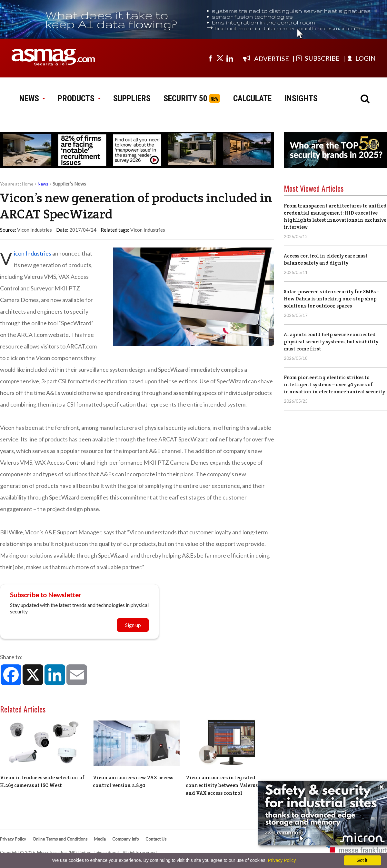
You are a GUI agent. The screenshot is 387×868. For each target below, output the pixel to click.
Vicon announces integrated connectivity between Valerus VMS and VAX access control (228, 785)
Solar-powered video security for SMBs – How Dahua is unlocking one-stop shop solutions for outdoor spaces (332, 299)
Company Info (126, 839)
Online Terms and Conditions (60, 839)
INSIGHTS (301, 98)
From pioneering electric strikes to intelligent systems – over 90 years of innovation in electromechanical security (334, 384)
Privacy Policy (13, 839)
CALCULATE (252, 98)
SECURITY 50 (185, 98)
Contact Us (156, 839)
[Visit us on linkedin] (230, 58)
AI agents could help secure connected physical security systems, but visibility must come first (331, 342)
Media (100, 839)
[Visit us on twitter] (220, 58)
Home (28, 184)
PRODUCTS (79, 98)
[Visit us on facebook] (210, 58)
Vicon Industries (148, 230)
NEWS (32, 98)
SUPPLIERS (132, 98)
